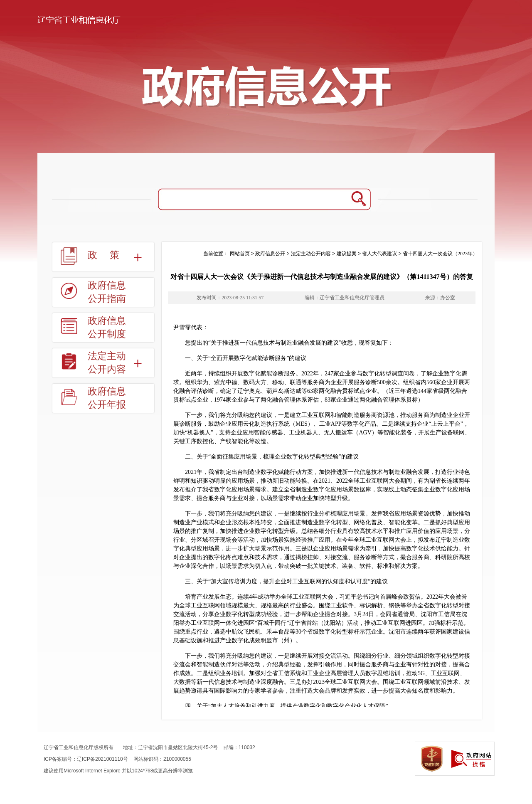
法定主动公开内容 (107, 363)
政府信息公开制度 (107, 327)
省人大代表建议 (379, 254)
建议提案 (347, 254)
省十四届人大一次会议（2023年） (440, 254)
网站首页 (240, 254)
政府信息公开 (270, 254)
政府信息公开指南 (107, 292)
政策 (110, 255)
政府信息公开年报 (107, 398)
